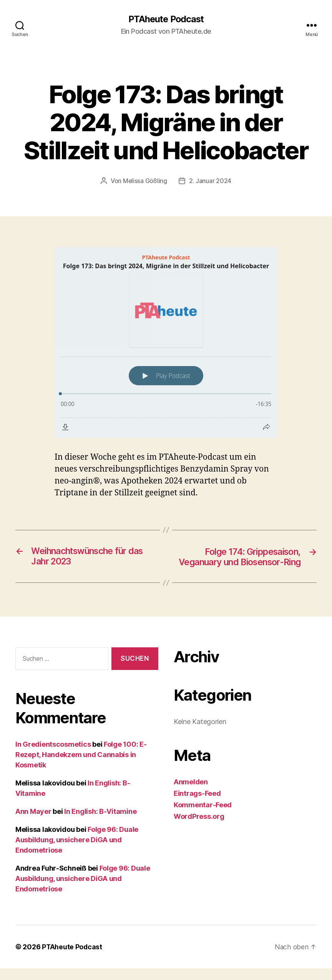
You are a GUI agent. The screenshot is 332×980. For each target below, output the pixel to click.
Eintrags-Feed (197, 805)
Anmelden (191, 794)
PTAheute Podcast (166, 19)
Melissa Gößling (145, 181)
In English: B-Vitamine (100, 823)
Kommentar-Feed (203, 817)
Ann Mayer (33, 823)
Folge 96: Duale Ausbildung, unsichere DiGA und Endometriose (77, 851)
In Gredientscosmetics (53, 756)
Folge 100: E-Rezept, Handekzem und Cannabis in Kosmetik (81, 766)
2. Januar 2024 (210, 181)
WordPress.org (199, 828)
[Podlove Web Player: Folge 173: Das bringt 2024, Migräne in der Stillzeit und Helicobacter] (166, 342)
